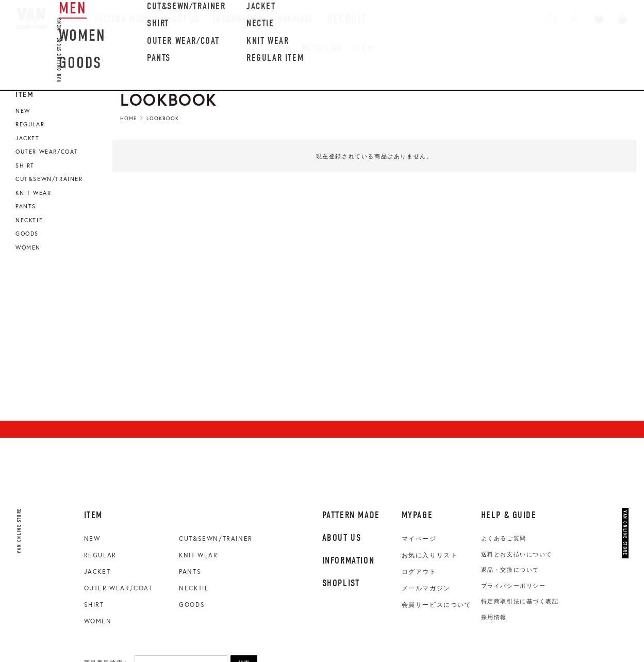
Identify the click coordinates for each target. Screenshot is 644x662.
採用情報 (494, 617)
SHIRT (94, 605)
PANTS (190, 572)
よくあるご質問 (504, 538)
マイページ (419, 539)
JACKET (97, 572)
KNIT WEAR (198, 555)
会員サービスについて (437, 605)
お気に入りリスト (430, 555)
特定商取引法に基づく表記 (520, 601)
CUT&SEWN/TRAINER (216, 539)
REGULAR (322, 48)
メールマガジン (426, 588)
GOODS (192, 605)
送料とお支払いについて (517, 554)
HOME (128, 118)
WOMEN (98, 621)
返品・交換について (510, 570)
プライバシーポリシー (514, 586)
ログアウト (419, 572)
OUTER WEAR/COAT (119, 588)
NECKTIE (194, 588)
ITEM (364, 48)
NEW (280, 48)
